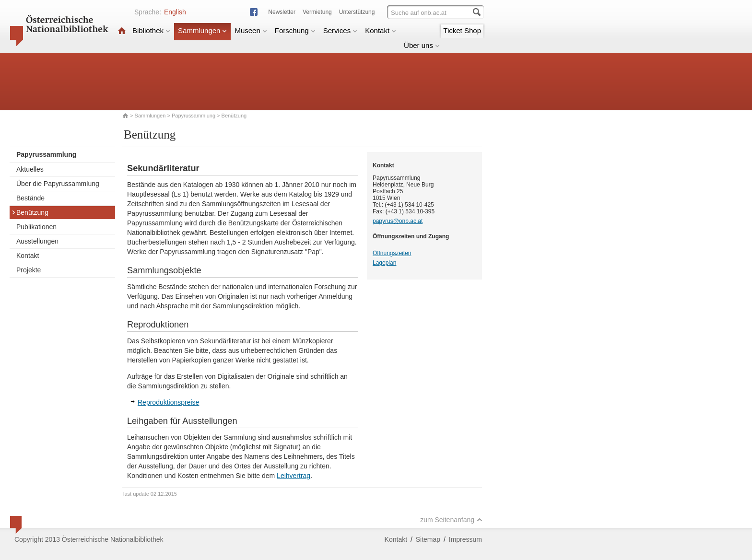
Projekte (29, 270)
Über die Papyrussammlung (58, 184)
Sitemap (428, 539)
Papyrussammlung (194, 116)
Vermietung (317, 12)
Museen (251, 30)
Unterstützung (357, 12)
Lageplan (384, 263)
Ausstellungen (37, 241)
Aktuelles (30, 169)
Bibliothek (151, 30)
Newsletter (282, 12)
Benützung (30, 212)
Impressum (465, 539)
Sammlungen (202, 30)
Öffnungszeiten (392, 253)
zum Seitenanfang (451, 520)
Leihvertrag (294, 476)
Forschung (295, 30)
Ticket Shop (462, 30)
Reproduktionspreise (168, 402)
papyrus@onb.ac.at (398, 221)
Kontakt (381, 30)
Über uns (422, 45)
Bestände (30, 198)
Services (341, 30)
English (175, 12)
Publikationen (36, 227)
